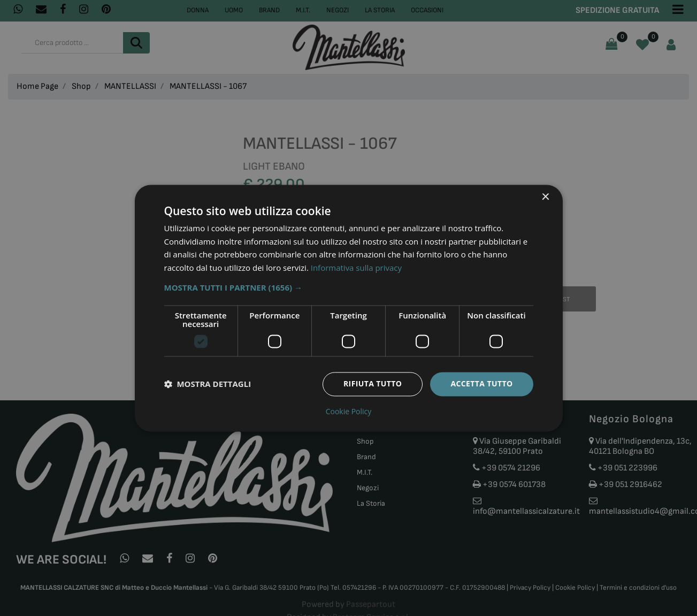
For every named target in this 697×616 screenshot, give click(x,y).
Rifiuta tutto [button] (373, 383)
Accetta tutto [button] (481, 383)
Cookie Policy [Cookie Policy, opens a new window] (349, 412)
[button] (349, 287)
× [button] (545, 197)
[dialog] (349, 308)
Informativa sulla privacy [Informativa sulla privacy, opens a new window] (356, 268)
